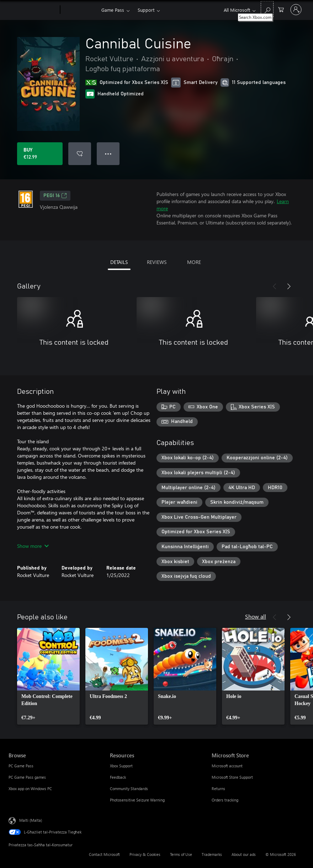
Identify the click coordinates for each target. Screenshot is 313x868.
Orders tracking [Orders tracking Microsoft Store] (225, 800)
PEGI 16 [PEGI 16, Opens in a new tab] (55, 196)
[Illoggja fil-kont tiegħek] (296, 10)
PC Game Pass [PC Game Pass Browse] (21, 766)
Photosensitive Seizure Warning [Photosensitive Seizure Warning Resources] (137, 800)
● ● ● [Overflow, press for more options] (108, 154)
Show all (256, 616)
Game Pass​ (113, 10)
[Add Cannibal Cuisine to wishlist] (80, 154)
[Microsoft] (33, 10)
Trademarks (212, 854)
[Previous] (275, 286)
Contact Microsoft (104, 854)
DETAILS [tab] (119, 262)
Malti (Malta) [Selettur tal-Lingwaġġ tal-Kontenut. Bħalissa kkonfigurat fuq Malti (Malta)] (31, 820)
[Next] (289, 286)
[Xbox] (80, 10)
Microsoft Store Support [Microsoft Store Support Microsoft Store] (232, 777)
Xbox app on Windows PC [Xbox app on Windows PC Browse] (30, 788)
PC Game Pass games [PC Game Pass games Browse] (27, 777)
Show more (33, 546)
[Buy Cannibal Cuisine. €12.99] (40, 154)
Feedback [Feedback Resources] (118, 777)
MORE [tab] (194, 262)
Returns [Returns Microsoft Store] (218, 788)
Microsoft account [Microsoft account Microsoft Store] (227, 766)
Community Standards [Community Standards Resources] (129, 788)
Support (146, 10)
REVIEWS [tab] (157, 262)
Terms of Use (181, 854)
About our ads (244, 854)
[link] (48, 676)
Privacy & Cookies (145, 854)
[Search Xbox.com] (267, 9)
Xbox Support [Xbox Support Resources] (121, 766)
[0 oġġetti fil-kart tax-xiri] (281, 9)
